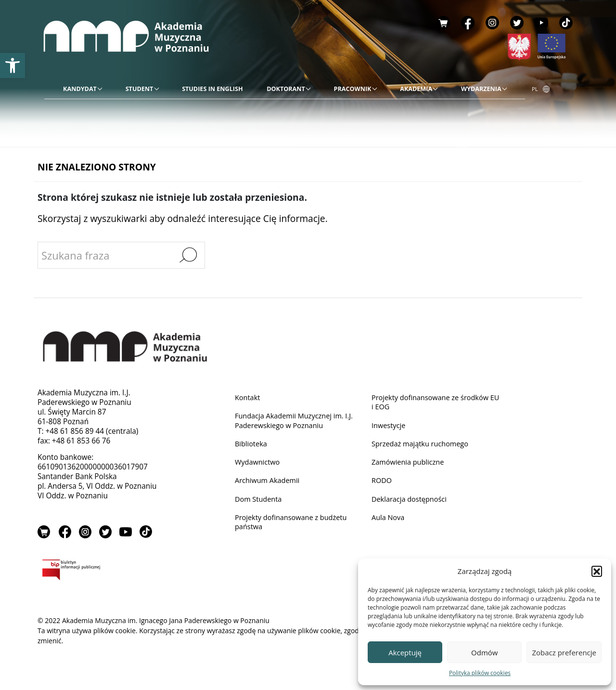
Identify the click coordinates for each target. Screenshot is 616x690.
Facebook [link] (468, 23)
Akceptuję (405, 652)
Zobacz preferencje (564, 652)
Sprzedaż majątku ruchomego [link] (423, 446)
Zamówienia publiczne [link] (410, 464)
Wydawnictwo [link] (259, 464)
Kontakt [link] (248, 397)
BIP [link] (102, 572)
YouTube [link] (541, 23)
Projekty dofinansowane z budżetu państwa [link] (294, 526)
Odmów (484, 652)
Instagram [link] (492, 23)
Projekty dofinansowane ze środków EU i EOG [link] (434, 402)
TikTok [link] (566, 23)
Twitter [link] (517, 23)
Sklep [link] (443, 23)
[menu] (285, 89)
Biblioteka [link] (252, 446)
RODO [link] (382, 483)
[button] (597, 571)
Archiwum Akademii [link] (269, 483)
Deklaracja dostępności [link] (411, 502)
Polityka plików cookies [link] (480, 673)
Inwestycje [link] (390, 426)
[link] (13, 65)
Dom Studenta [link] (260, 502)
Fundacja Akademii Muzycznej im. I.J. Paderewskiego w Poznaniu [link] (298, 422)
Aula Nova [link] (389, 521)
